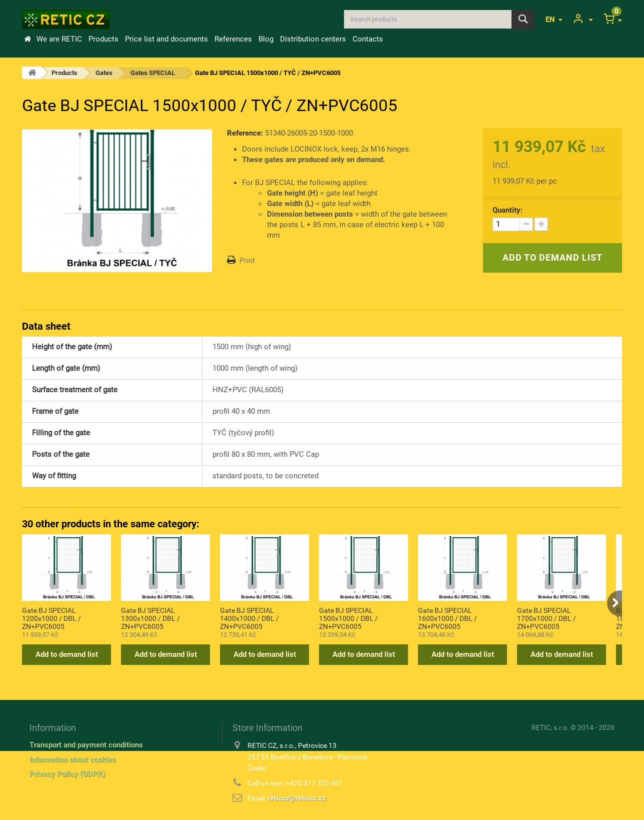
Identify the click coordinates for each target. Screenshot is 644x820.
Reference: (245, 133)
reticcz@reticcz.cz (297, 798)
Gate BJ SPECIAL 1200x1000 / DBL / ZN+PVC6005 (51, 618)
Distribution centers (313, 39)
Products (103, 39)
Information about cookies (73, 759)
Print (247, 261)
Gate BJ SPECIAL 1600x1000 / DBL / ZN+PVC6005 (447, 618)
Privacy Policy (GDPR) (67, 774)
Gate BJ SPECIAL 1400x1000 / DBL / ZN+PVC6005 (249, 618)
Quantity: (507, 210)
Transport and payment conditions (86, 745)
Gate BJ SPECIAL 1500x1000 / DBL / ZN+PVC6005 (348, 618)
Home (27, 39)
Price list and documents (166, 39)
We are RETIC (59, 39)
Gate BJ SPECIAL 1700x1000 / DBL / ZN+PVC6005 (546, 618)
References (233, 39)
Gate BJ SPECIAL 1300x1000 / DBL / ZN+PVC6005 (150, 618)
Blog (266, 39)
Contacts (368, 39)
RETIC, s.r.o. (550, 727)
